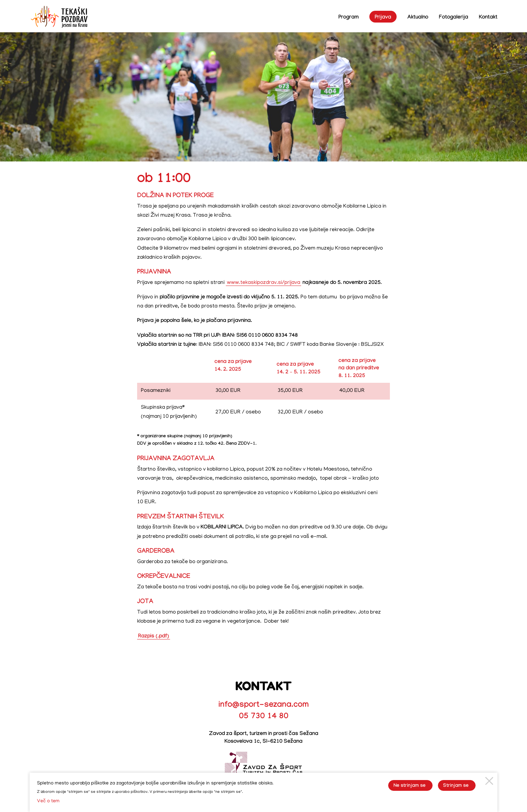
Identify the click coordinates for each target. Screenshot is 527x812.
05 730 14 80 (264, 717)
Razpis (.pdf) (154, 637)
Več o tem (48, 801)
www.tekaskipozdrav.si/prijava (263, 283)
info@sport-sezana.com (264, 706)
